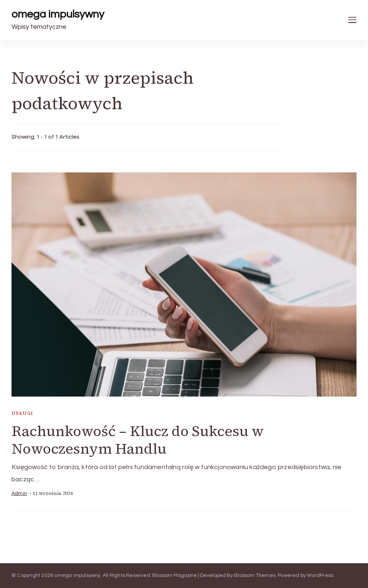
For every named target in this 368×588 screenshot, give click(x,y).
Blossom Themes (255, 575)
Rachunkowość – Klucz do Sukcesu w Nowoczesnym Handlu (138, 440)
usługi (22, 413)
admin (19, 494)
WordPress (320, 575)
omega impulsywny (58, 14)
